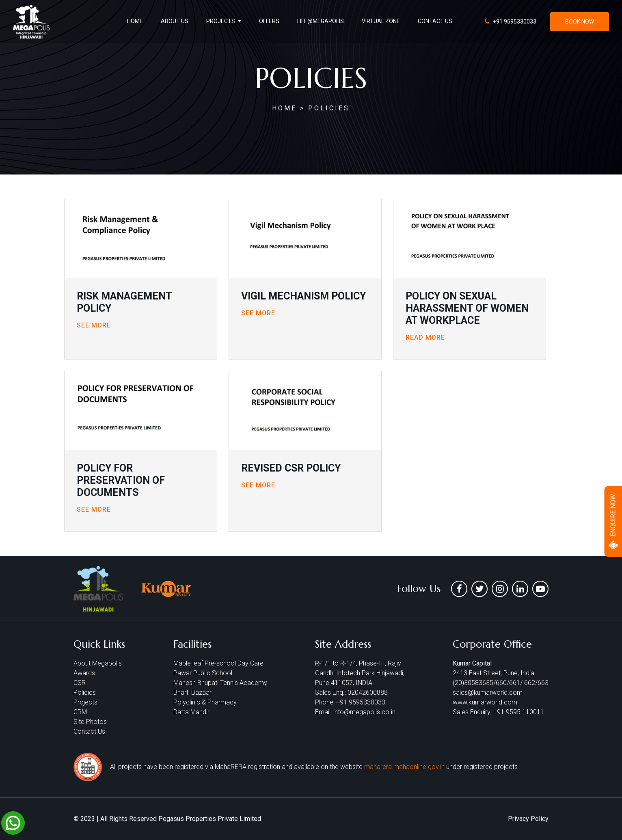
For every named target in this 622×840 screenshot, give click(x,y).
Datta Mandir (191, 712)
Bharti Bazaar (192, 692)
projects (221, 21)
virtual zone (381, 21)
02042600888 (368, 692)
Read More (425, 337)
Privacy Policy (528, 819)
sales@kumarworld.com (488, 692)
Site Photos (90, 722)
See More (94, 325)
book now (580, 22)
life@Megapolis (321, 21)
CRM (80, 712)
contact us (435, 21)
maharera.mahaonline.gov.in (405, 767)
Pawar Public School (203, 673)
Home (135, 21)
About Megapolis (98, 663)
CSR (80, 683)
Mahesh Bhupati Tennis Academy (220, 683)
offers (269, 21)
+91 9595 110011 (519, 712)
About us (175, 21)
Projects (85, 702)
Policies (85, 692)
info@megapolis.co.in (364, 712)
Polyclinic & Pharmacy (205, 702)
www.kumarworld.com (485, 702)
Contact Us (89, 731)
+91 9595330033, (361, 702)
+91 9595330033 (514, 22)
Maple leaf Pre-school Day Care (218, 663)
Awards (84, 673)
